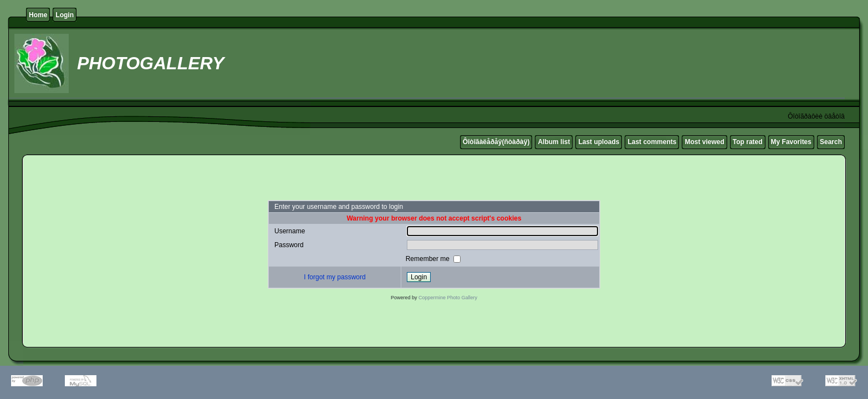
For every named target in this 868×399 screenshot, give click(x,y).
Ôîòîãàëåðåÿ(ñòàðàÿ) (496, 142)
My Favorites (791, 142)
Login (65, 15)
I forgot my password (335, 277)
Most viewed (704, 142)
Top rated (748, 142)
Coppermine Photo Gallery (448, 298)
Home (38, 15)
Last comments (652, 142)
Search (831, 142)
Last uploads (599, 142)
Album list (554, 142)
